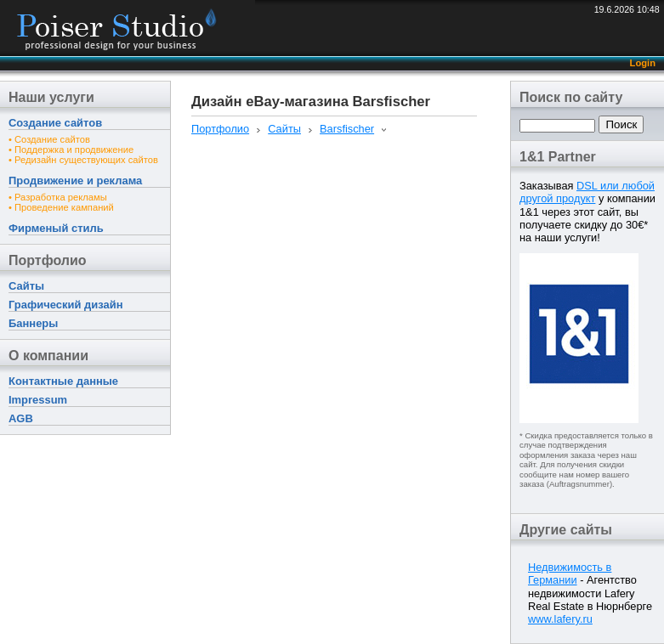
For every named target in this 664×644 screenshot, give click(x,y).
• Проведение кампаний (61, 207)
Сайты (26, 286)
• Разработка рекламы (58, 197)
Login (643, 63)
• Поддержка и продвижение (71, 150)
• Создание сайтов (49, 139)
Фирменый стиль (56, 228)
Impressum (38, 400)
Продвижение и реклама (75, 181)
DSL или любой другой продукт (587, 192)
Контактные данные (63, 381)
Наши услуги (51, 97)
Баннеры (33, 323)
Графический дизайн (65, 305)
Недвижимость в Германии (570, 573)
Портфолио (48, 260)
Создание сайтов (55, 123)
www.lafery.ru (560, 619)
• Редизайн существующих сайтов (83, 160)
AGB (21, 418)
